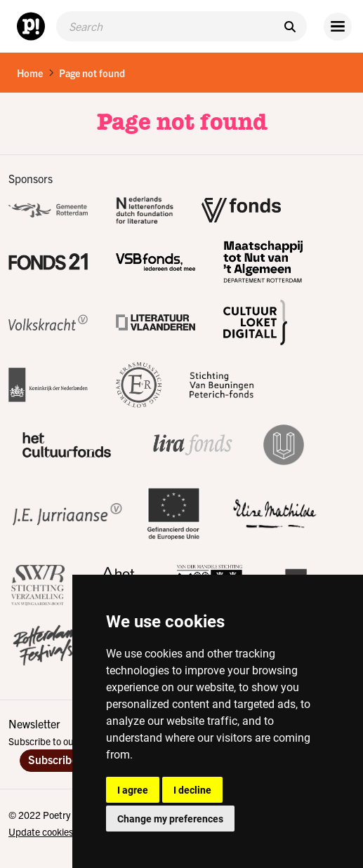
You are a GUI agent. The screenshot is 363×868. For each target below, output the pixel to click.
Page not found (92, 73)
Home (30, 73)
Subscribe (53, 759)
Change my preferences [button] (170, 819)
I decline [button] (192, 790)
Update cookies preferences (67, 832)
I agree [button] (133, 790)
